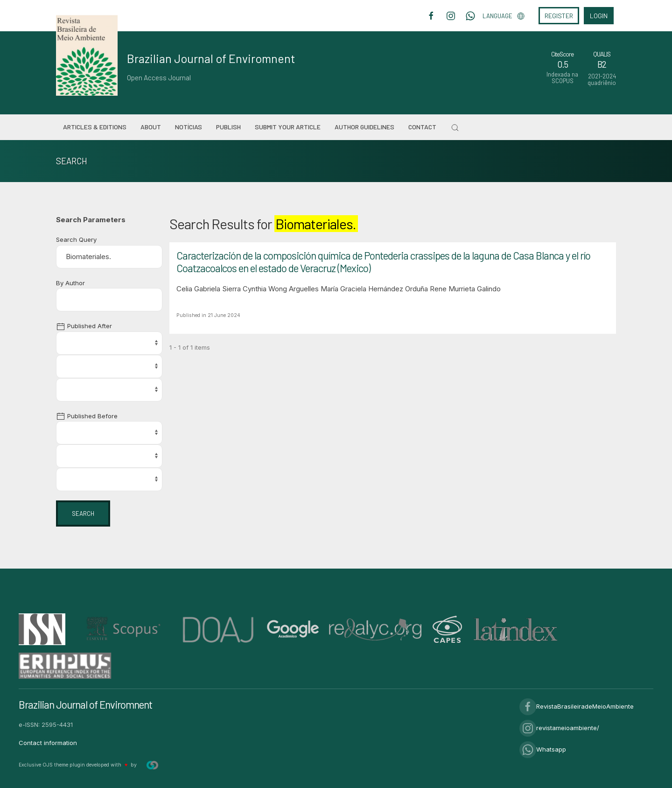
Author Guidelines (364, 127)
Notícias (189, 127)
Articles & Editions (95, 127)
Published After (84, 326)
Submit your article (288, 127)
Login (599, 16)
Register (559, 16)
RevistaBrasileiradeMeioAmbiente (577, 706)
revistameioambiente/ (559, 728)
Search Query (76, 239)
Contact (422, 127)
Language (504, 16)
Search (83, 514)
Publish (228, 127)
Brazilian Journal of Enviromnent (211, 58)
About (151, 127)
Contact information (48, 743)
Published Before (87, 416)
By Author (70, 283)
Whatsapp (543, 749)
